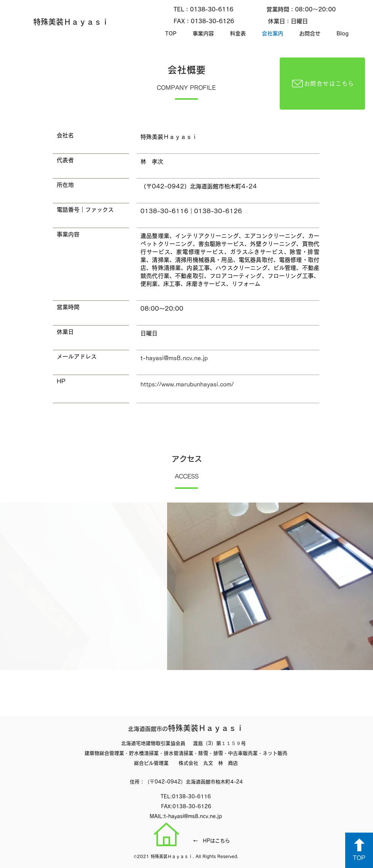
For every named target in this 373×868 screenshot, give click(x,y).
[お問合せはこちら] (322, 84)
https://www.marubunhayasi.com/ (187, 384)
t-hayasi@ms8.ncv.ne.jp (174, 358)
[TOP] (359, 850)
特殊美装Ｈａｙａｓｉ (186, 728)
